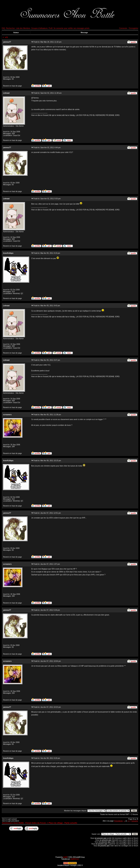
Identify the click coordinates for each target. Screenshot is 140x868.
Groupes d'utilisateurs (39, 28)
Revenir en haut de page (12, 86)
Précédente (118, 821)
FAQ (3, 28)
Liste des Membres (23, 28)
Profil (51, 28)
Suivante (135, 821)
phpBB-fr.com (75, 859)
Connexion (123, 28)
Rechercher (11, 28)
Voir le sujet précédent (10, 821)
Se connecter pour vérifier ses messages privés (71, 28)
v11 (6, 37)
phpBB (65, 857)
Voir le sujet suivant (9, 819)
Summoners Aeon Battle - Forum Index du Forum (24, 823)
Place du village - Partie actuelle (63, 823)
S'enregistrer (134, 28)
